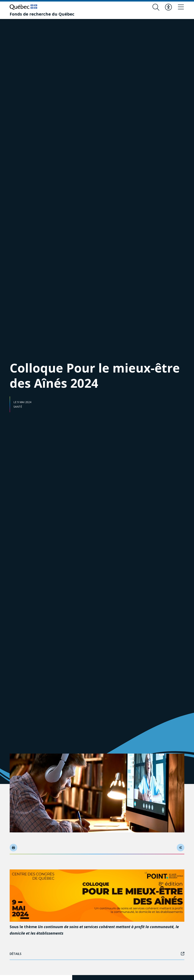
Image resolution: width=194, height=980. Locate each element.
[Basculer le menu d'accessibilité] (168, 7)
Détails (97, 954)
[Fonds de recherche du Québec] (42, 14)
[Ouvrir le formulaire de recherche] (156, 7)
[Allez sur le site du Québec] (23, 7)
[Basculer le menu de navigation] (181, 7)
